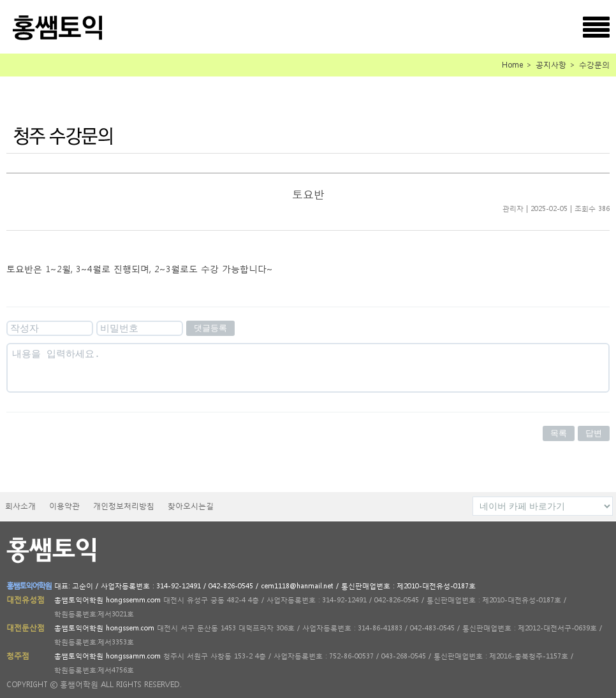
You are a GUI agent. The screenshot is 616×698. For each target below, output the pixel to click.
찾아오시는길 (191, 506)
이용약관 (64, 506)
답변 (594, 433)
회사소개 (20, 506)
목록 (559, 433)
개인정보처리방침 (124, 506)
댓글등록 (210, 328)
